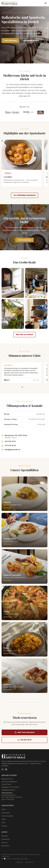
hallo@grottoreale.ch (13, 450)
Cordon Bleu (6, 813)
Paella (4, 819)
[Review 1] (22, 387)
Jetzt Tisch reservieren (24, 732)
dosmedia (25, 859)
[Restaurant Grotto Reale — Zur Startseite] (9, 3)
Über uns (5, 842)
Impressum (19, 862)
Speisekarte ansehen (31, 41)
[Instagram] (3, 769)
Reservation (5, 846)
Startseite (5, 836)
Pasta (3, 823)
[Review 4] (27, 387)
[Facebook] (6, 769)
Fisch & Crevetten (7, 816)
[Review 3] (25, 387)
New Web (17, 859)
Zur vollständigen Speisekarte (24, 195)
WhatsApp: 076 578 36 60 (10, 787)
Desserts (4, 826)
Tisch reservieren (10, 41)
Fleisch (4, 809)
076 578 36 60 (10, 446)
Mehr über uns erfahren (24, 334)
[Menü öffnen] (45, 3)
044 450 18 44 (10, 441)
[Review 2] (24, 387)
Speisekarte (5, 839)
